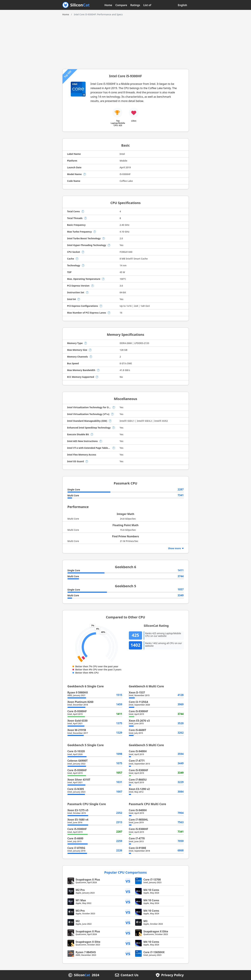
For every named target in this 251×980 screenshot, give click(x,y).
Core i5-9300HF (77, 711)
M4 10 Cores (151, 890)
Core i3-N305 (76, 789)
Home (108, 5)
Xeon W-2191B (77, 730)
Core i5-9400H (138, 751)
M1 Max (81, 900)
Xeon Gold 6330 (78, 721)
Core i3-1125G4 (139, 702)
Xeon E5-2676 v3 (139, 721)
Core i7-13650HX (154, 952)
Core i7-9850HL (139, 820)
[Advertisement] (126, 41)
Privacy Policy (172, 975)
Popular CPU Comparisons (125, 872)
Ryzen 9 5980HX (78, 692)
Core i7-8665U (138, 780)
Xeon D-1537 (137, 692)
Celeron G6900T (78, 761)
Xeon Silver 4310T (79, 780)
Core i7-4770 (137, 838)
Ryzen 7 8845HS (86, 952)
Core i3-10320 (76, 751)
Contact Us (130, 975)
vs (128, 881)
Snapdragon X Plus (88, 880)
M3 (145, 921)
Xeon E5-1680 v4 (78, 820)
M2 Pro (80, 890)
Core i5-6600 (75, 838)
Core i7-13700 (152, 880)
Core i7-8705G (76, 848)
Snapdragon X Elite (156, 931)
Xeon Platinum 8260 (80, 702)
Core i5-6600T (138, 730)
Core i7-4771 (137, 761)
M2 (78, 921)
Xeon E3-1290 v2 (139, 789)
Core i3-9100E (138, 848)
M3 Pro (80, 911)
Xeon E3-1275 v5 (78, 810)
